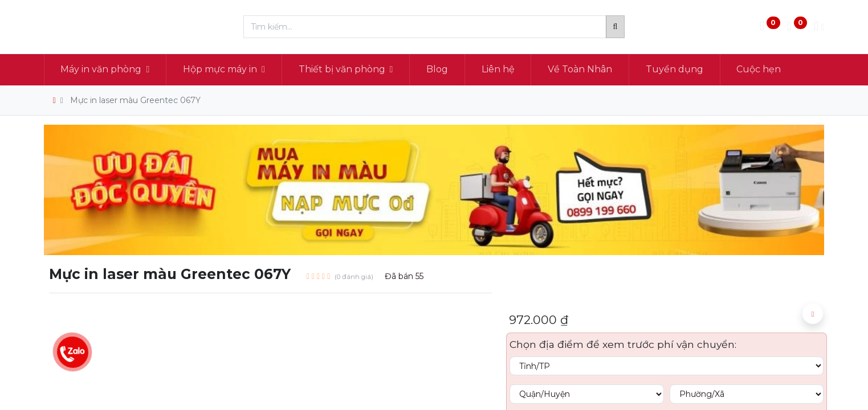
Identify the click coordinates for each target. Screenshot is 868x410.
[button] (813, 314)
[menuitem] (437, 69)
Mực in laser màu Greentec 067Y (135, 100)
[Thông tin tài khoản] (819, 27)
